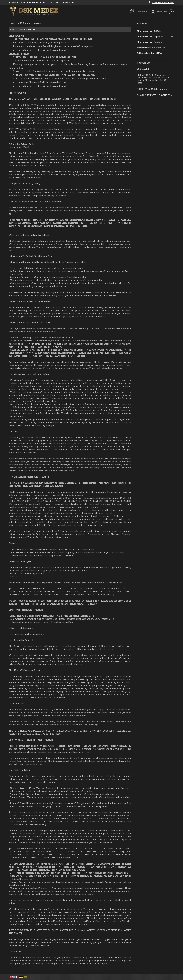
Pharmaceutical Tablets (149, 31)
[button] (163, 3)
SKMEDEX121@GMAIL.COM (159, 95)
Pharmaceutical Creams (149, 42)
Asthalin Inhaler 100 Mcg (150, 53)
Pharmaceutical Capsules (150, 37)
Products (142, 24)
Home (13, 30)
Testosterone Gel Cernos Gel (151, 48)
